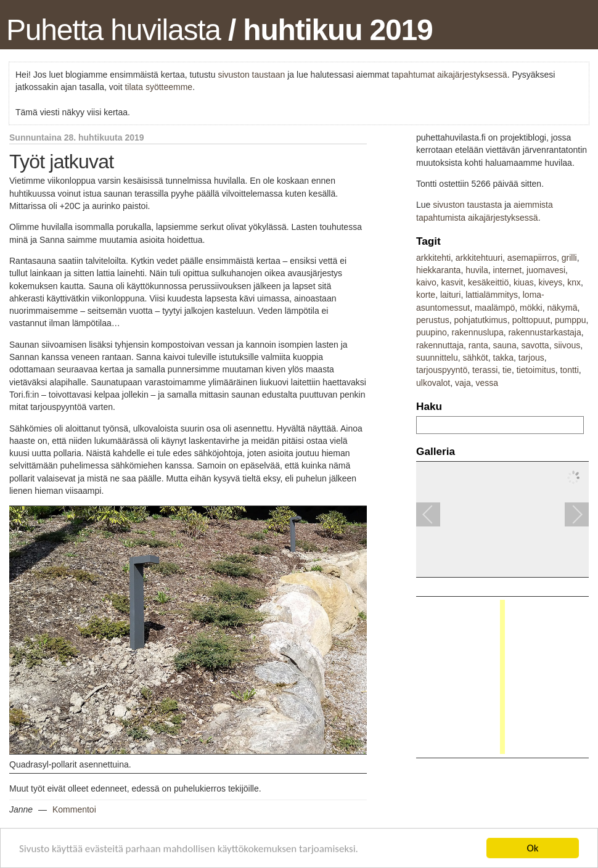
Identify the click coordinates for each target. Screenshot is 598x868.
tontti (569, 370)
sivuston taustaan (251, 75)
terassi (485, 370)
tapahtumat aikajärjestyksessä (449, 75)
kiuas (524, 282)
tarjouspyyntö (442, 370)
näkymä (562, 308)
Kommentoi (74, 809)
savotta (535, 345)
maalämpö (495, 308)
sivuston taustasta (467, 205)
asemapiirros (532, 258)
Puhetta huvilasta (113, 30)
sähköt (476, 358)
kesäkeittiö (488, 282)
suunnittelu (437, 358)
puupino (432, 332)
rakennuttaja (440, 345)
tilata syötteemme (158, 87)
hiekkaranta (438, 270)
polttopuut (531, 320)
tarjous (531, 358)
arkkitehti (433, 258)
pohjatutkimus (480, 320)
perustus (433, 320)
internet (508, 270)
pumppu (571, 320)
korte (426, 295)
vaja (463, 383)
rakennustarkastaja (544, 332)
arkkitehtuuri (479, 258)
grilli (569, 258)
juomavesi (546, 270)
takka (503, 358)
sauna (505, 345)
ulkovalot (433, 383)
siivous (567, 345)
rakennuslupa (478, 332)
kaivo (426, 282)
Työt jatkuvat (61, 162)
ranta (478, 345)
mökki (531, 308)
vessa (487, 383)
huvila (477, 270)
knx (574, 282)
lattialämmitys (492, 295)
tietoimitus (536, 370)
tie (507, 370)
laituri (450, 295)
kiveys (550, 282)
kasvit (452, 282)
